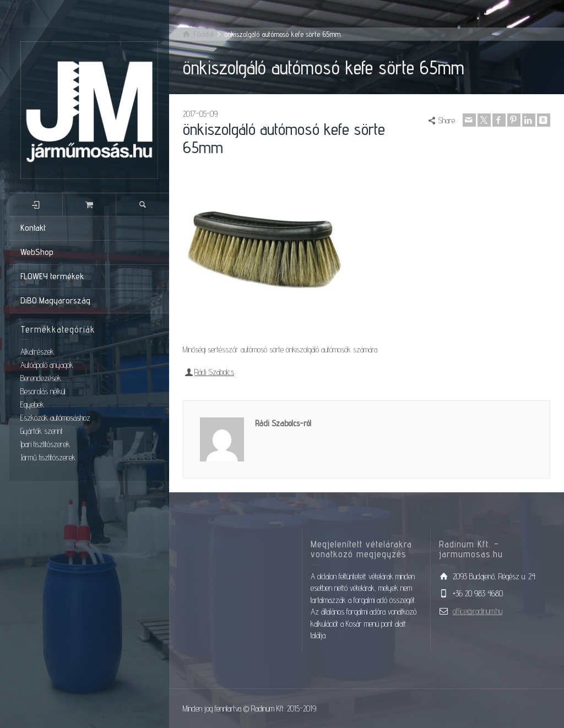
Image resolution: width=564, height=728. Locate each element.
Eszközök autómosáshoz (55, 418)
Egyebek (32, 404)
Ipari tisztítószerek (45, 444)
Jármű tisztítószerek (48, 457)
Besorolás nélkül (43, 391)
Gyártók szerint (42, 431)
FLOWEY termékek (52, 276)
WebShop (37, 252)
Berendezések (41, 378)
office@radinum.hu (478, 611)
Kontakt (33, 228)
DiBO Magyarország (55, 300)
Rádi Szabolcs (214, 372)
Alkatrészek (37, 352)
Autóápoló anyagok (47, 365)
